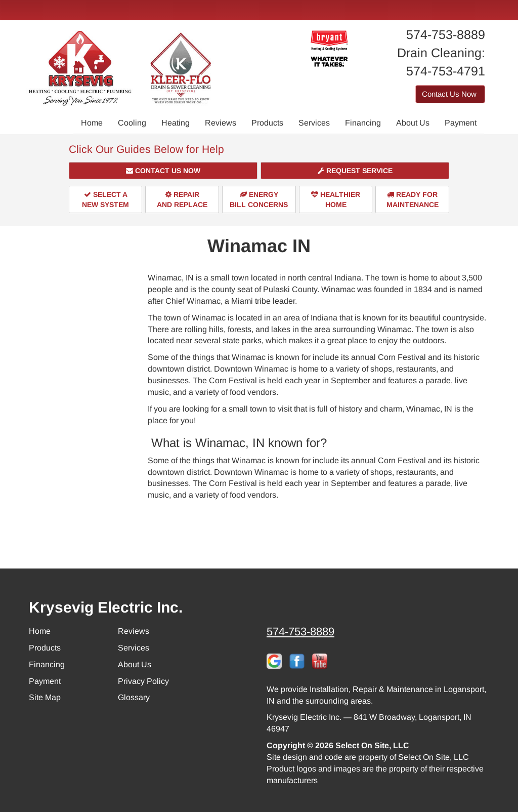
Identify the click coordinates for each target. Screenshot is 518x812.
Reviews (221, 123)
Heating (176, 123)
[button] (163, 171)
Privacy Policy (143, 681)
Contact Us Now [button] (450, 94)
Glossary (134, 697)
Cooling (132, 123)
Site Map (45, 697)
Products (267, 123)
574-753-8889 (300, 632)
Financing (363, 123)
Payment (461, 123)
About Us (413, 123)
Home (92, 123)
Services (314, 123)
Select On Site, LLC (372, 745)
